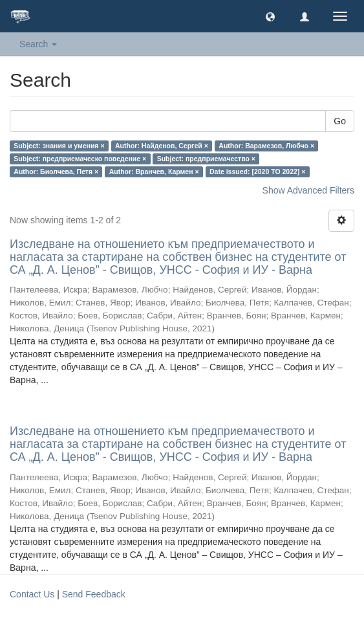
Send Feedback (94, 594)
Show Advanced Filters (308, 190)
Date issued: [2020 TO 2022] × (257, 172)
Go (340, 121)
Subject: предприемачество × (206, 159)
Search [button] (38, 44)
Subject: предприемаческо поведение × (80, 159)
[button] (270, 16)
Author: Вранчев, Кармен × (154, 172)
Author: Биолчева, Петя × (56, 172)
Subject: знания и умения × (59, 146)
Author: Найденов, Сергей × (162, 146)
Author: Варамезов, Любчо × (266, 146)
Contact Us (32, 594)
